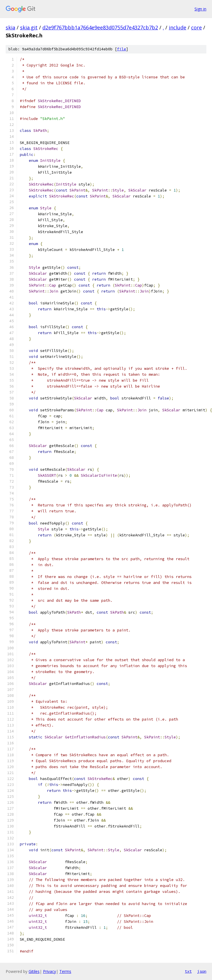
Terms (65, 971)
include (178, 27)
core (196, 27)
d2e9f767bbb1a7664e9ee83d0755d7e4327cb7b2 (100, 27)
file (122, 49)
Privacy (49, 971)
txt (188, 971)
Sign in (200, 9)
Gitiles (34, 971)
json (202, 971)
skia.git (29, 27)
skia (10, 27)
